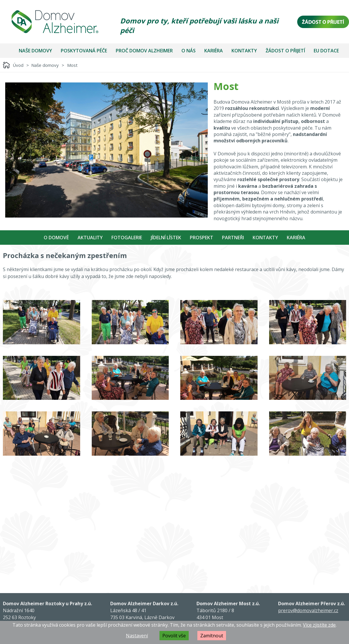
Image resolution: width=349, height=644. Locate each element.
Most (72, 65)
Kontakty (244, 51)
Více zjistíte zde (319, 625)
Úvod (18, 65)
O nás (189, 51)
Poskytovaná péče (84, 51)
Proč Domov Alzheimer (144, 51)
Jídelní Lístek (166, 238)
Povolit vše (174, 636)
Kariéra (214, 51)
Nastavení (137, 636)
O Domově (56, 238)
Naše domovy (35, 51)
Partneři (233, 238)
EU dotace (326, 51)
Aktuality (90, 238)
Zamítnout (212, 636)
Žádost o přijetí (285, 51)
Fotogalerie (127, 238)
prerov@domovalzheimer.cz (308, 610)
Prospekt (202, 238)
